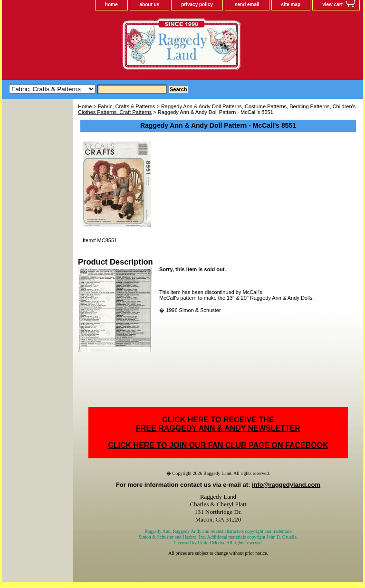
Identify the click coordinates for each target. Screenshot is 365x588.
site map (291, 5)
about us (150, 5)
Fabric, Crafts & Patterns (126, 106)
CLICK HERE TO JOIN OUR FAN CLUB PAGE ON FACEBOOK (218, 445)
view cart (332, 5)
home (111, 5)
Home (85, 106)
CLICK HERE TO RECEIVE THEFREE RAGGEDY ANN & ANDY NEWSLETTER (218, 424)
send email (247, 5)
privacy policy (197, 5)
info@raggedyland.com (286, 485)
